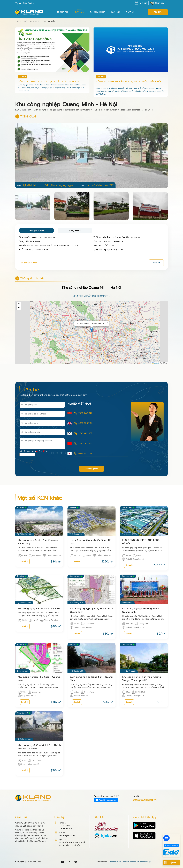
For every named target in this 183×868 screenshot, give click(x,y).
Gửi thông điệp (91, 469)
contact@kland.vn (145, 800)
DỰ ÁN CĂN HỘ (98, 12)
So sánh (156, 263)
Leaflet (155, 363)
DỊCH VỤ (116, 12)
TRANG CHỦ (63, 12)
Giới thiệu (158, 12)
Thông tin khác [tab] (75, 231)
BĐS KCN (80, 12)
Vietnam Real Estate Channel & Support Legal (130, 862)
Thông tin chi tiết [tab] (36, 231)
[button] (165, 155)
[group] (91, 155)
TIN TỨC (130, 12)
